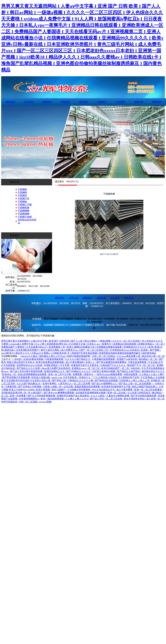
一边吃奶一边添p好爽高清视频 (28, 359)
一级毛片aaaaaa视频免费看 (109, 374)
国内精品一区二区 (148, 359)
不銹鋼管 (22, 195)
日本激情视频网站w (29, 399)
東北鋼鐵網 (122, 319)
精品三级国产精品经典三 (145, 387)
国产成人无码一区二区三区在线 (106, 399)
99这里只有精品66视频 (104, 371)
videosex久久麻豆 (29, 356)
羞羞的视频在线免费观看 (88, 387)
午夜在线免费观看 (137, 362)
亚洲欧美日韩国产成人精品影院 (73, 396)
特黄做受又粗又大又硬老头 (85, 365)
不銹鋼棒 (22, 192)
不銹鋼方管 (24, 198)
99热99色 (136, 368)
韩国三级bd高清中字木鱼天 (21, 362)
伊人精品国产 (35, 393)
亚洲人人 (90, 362)
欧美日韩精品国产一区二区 (116, 368)
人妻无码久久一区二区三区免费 (74, 383)
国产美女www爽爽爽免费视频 (59, 393)
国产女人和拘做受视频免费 (42, 396)
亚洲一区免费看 (18, 396)
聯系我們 (157, 102)
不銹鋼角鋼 (24, 208)
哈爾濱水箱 (80, 319)
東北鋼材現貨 (95, 319)
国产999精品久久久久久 (79, 371)
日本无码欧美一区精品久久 (77, 377)
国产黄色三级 (59, 380)
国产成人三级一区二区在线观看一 (136, 383)
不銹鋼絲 (22, 201)
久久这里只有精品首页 (139, 393)
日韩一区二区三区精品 (104, 356)
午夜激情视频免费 (54, 359)
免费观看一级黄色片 (83, 374)
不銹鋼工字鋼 (25, 205)
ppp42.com (57, 377)
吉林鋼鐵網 (109, 319)
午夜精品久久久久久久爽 (81, 380)
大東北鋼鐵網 (66, 319)
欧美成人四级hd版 (41, 377)
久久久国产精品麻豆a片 (29, 383)
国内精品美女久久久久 (153, 371)
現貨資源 (65, 102)
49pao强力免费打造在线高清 (56, 368)
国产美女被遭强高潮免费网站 (112, 362)
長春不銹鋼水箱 (138, 319)
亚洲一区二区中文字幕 (60, 374)
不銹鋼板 (22, 189)
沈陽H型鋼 (96, 322)
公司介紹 (29, 102)
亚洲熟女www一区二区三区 (86, 368)
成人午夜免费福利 (75, 362)
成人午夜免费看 (125, 390)
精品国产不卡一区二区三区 (141, 365)
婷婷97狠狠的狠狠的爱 (79, 356)
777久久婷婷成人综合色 (105, 377)
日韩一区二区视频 (28, 402)
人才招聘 (120, 102)
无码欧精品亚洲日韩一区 (14, 393)
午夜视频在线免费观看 (104, 359)
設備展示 (102, 102)
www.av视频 (45, 402)
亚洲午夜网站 (50, 383)
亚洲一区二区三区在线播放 (148, 390)
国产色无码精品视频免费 (144, 396)
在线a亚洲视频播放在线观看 (32, 374)
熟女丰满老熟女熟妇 (135, 399)
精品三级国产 (59, 390)
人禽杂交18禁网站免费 (118, 396)
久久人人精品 (98, 396)
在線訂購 (139, 102)
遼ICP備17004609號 (116, 325)
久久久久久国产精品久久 (78, 359)
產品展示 (84, 102)
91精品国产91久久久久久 (113, 365)
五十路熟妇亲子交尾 (129, 377)
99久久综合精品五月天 (104, 390)
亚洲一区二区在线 (117, 393)
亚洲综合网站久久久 (55, 371)
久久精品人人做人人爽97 (152, 374)
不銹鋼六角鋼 (25, 217)
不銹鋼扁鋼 (24, 214)
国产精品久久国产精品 (129, 371)
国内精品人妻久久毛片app (53, 356)
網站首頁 (10, 102)
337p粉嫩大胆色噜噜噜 (79, 390)
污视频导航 (11, 387)
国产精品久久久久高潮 (28, 368)
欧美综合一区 (9, 374)
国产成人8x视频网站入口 (105, 383)
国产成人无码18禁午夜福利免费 (27, 371)
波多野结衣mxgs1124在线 (30, 365)
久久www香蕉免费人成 (129, 356)
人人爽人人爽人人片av (77, 399)
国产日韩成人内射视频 (30, 387)
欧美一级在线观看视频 (52, 399)
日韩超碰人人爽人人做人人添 (135, 380)
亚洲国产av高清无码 (127, 359)
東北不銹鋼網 (51, 319)
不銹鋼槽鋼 (24, 211)
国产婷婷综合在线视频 (106, 380)
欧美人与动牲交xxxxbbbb (22, 390)
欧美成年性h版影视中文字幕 (116, 387)
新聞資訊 (47, 102)
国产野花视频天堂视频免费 (16, 377)
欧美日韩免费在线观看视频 (50, 362)
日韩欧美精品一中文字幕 (57, 365)
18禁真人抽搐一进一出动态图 (58, 387)
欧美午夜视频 (43, 390)
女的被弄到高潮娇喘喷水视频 (91, 393)
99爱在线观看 (131, 374)
